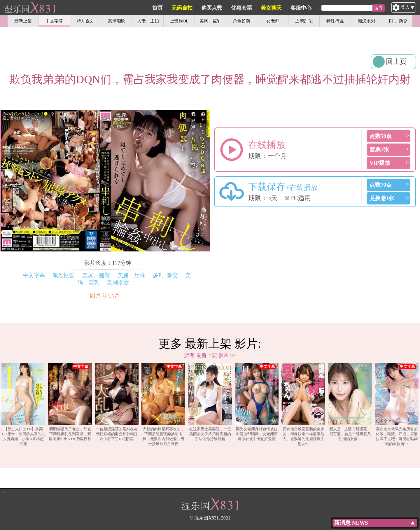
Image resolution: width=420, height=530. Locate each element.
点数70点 (381, 185)
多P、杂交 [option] (398, 21)
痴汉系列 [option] (366, 21)
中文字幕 (34, 275)
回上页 (396, 62)
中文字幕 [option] (54, 21)
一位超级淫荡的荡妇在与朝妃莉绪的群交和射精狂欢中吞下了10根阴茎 (117, 402)
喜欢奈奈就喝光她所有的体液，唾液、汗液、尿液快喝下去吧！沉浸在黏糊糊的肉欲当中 (397, 404)
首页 (185, 8)
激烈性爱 (64, 275)
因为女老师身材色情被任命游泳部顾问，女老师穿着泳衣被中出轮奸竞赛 (257, 402)
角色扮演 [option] (242, 21)
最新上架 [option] (23, 21)
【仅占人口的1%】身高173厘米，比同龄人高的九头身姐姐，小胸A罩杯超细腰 (23, 404)
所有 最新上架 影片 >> (210, 355)
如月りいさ (105, 295)
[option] (23, 405)
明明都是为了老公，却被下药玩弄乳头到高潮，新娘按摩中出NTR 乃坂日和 (70, 402)
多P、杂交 (166, 275)
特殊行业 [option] (335, 21)
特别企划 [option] (85, 21)
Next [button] (416, 21)
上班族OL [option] (179, 21)
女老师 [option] (273, 21)
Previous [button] (4, 21)
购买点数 (239, 8)
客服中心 (329, 8)
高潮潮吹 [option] (117, 21)
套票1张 (379, 149)
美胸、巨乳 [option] (210, 21)
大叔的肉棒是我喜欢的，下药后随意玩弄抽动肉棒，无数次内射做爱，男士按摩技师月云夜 (163, 404)
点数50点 (381, 136)
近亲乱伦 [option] (304, 21)
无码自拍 (210, 8)
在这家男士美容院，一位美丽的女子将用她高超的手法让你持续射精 (210, 402)
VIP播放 (380, 163)
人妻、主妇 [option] (148, 21)
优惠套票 (269, 8)
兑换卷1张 (382, 198)
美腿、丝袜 (131, 275)
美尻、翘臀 (96, 275)
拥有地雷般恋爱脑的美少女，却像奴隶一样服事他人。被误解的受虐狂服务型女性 (303, 404)
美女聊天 (299, 8)
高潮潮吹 (118, 283)
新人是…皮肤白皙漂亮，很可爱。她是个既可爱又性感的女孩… (350, 402)
